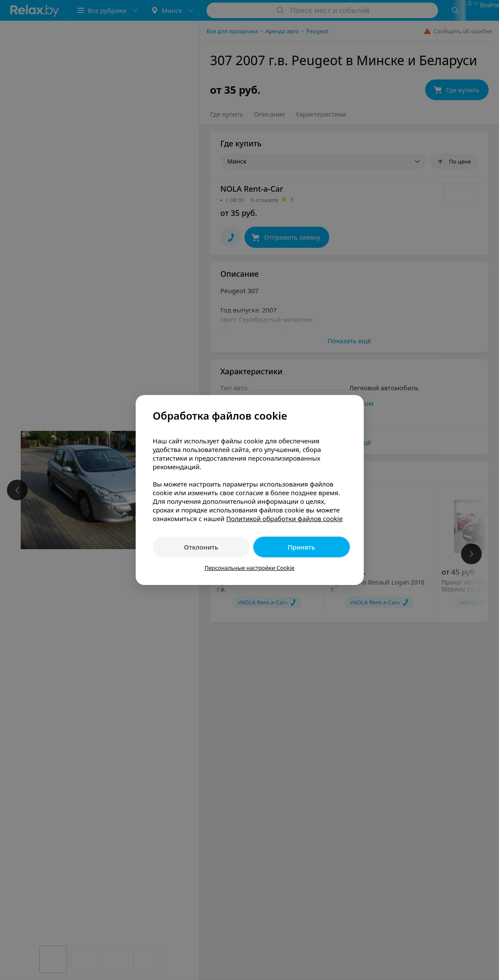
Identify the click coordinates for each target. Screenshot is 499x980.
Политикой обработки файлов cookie (284, 518)
